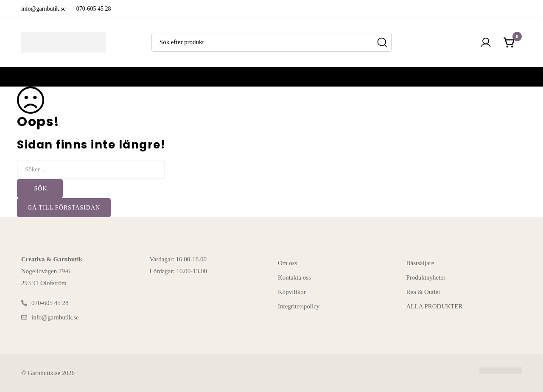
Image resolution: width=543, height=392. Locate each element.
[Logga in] (486, 42)
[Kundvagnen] (509, 42)
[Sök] (382, 42)
